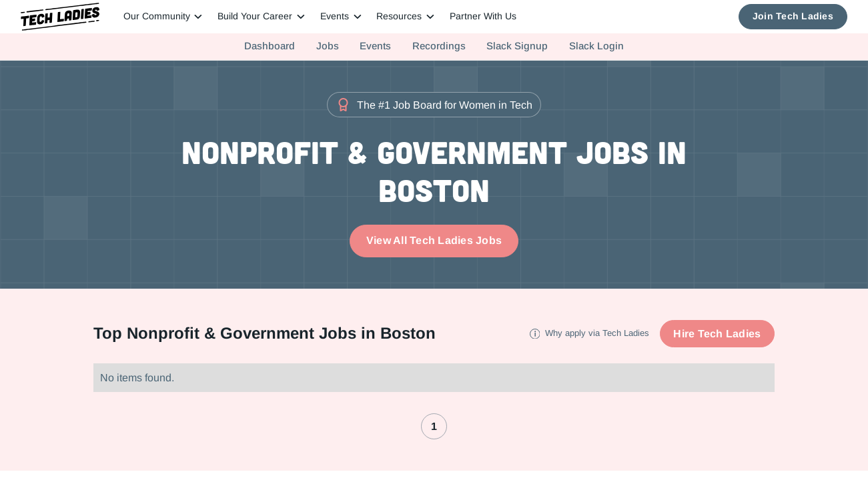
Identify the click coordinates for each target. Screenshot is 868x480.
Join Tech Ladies (793, 16)
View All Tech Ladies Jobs (434, 240)
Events (375, 46)
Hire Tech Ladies (717, 334)
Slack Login (596, 46)
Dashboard (270, 46)
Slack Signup (517, 46)
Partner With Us (483, 16)
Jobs (328, 46)
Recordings (439, 46)
